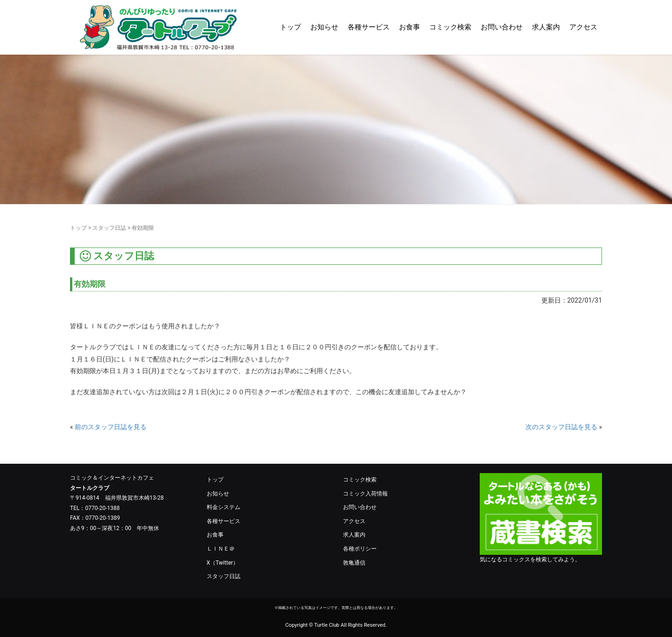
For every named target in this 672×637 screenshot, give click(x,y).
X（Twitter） (223, 563)
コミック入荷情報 (365, 494)
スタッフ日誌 (109, 228)
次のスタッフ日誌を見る (561, 427)
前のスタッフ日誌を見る (111, 427)
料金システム (224, 507)
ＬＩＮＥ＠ (221, 549)
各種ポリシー (360, 549)
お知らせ (324, 27)
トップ (290, 27)
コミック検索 (450, 27)
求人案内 (546, 27)
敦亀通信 (354, 563)
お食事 (409, 27)
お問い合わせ (502, 27)
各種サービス (369, 27)
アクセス (583, 27)
